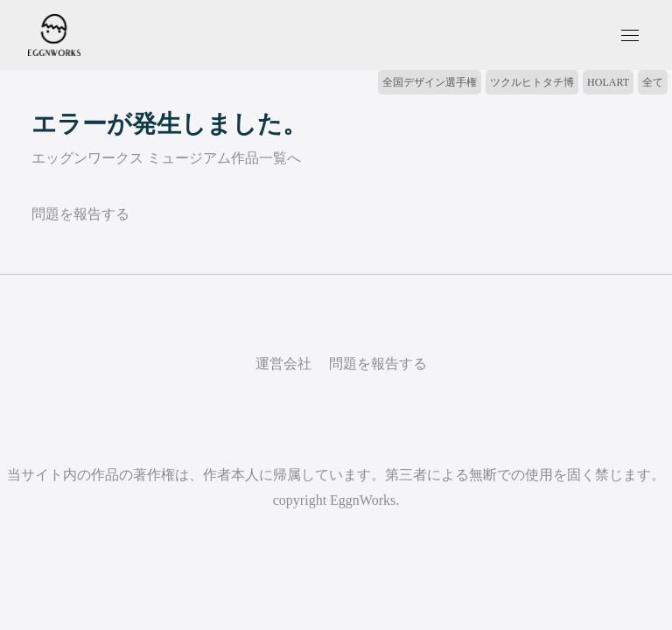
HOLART (608, 82)
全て (653, 82)
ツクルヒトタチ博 (532, 82)
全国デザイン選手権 (430, 82)
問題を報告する (80, 214)
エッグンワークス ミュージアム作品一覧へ (166, 158)
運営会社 (283, 364)
